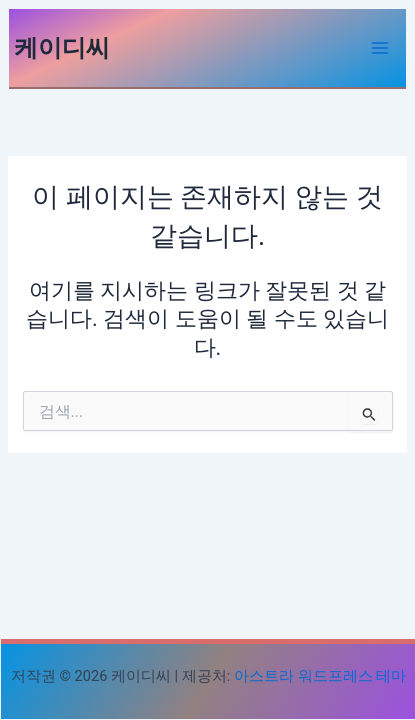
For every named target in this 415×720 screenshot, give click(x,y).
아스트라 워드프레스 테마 (320, 676)
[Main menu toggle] (380, 48)
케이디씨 (62, 48)
